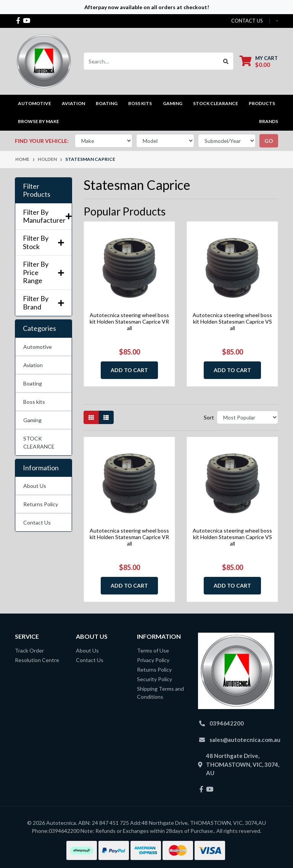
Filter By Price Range (43, 272)
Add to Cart (129, 370)
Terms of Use (153, 650)
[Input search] (151, 61)
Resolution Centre (37, 660)
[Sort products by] (247, 417)
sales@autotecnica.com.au (245, 740)
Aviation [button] (73, 103)
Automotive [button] (35, 103)
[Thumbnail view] (91, 417)
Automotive (38, 347)
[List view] (106, 417)
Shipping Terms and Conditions (160, 693)
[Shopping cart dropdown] (259, 61)
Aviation (33, 365)
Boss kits (140, 103)
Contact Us (37, 522)
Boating (33, 383)
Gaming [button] (173, 103)
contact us (247, 21)
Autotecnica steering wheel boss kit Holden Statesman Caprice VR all (129, 321)
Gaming (32, 420)
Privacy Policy (153, 660)
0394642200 (227, 723)
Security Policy (155, 679)
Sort (209, 417)
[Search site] (226, 61)
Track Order (29, 650)
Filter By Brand (43, 303)
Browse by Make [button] (39, 121)
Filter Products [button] (37, 190)
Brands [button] (269, 121)
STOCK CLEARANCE (216, 103)
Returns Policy (41, 504)
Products (262, 103)
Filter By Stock (43, 242)
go (269, 141)
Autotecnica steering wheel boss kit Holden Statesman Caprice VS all (232, 321)
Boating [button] (107, 103)
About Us (35, 486)
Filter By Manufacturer (43, 216)
